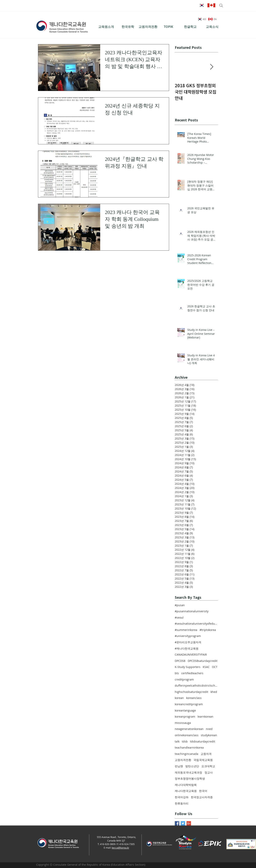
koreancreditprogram (189, 704)
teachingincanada (187, 754)
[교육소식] (212, 27)
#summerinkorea (186, 630)
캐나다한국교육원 (186, 791)
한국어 (203, 791)
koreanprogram (185, 717)
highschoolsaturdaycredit (192, 692)
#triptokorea (208, 630)
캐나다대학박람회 (186, 785)
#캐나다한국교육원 (187, 648)
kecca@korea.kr (120, 848)
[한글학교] (190, 27)
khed (214, 692)
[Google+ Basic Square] (189, 823)
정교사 (209, 772)
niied (209, 729)
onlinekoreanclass (187, 735)
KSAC (206, 667)
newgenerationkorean (189, 729)
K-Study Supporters (188, 667)
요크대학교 (208, 766)
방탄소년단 (192, 766)
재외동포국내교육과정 (188, 772)
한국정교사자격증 (202, 797)
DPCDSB (180, 661)
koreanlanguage (185, 710)
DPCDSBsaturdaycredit (203, 661)
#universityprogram (188, 636)
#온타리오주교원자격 (188, 642)
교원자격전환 (183, 760)
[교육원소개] (106, 27)
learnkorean (205, 717)
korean (179, 698)
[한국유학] (128, 27)
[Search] (221, 5)
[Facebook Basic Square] (177, 823)
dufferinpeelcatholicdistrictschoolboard (196, 686)
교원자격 (206, 754)
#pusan (180, 605)
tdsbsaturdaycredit (203, 741)
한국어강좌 (182, 797)
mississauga (183, 723)
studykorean (209, 735)
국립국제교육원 (203, 760)
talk (177, 741)
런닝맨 (179, 766)
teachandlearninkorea (189, 747)
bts (177, 673)
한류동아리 (182, 803)
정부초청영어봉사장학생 (190, 778)
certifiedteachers (192, 673)
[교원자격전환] (148, 27)
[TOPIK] (168, 27)
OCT (215, 667)
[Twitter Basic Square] (183, 823)
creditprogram (184, 679)
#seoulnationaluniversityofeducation (196, 624)
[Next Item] (212, 67)
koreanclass (194, 698)
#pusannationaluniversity (192, 611)
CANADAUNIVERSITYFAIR (191, 655)
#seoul (179, 617)
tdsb (185, 741)
